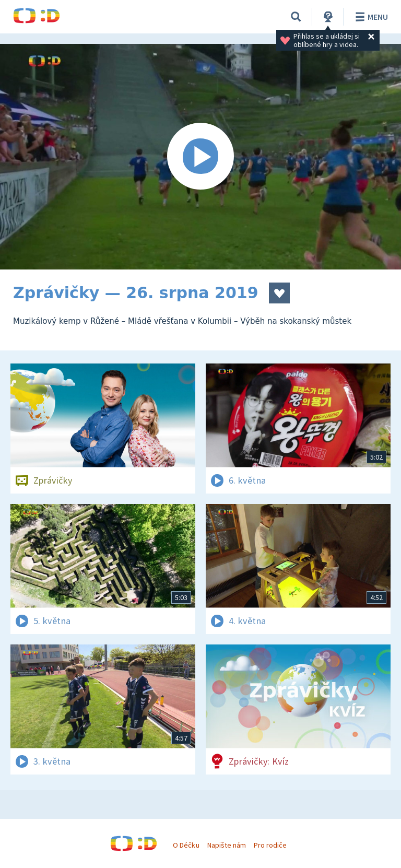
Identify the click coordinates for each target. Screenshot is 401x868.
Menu (370, 17)
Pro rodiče (270, 845)
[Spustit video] (200, 157)
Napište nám (227, 845)
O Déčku (186, 845)
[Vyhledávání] (296, 17)
